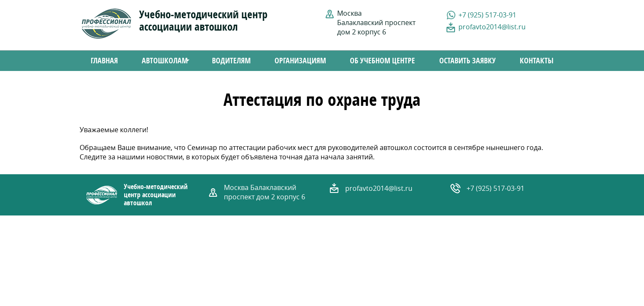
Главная (104, 61)
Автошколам (162, 61)
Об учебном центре (382, 61)
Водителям (231, 61)
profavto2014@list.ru (492, 27)
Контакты (537, 61)
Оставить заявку (468, 61)
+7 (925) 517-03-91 (487, 15)
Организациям (300, 61)
